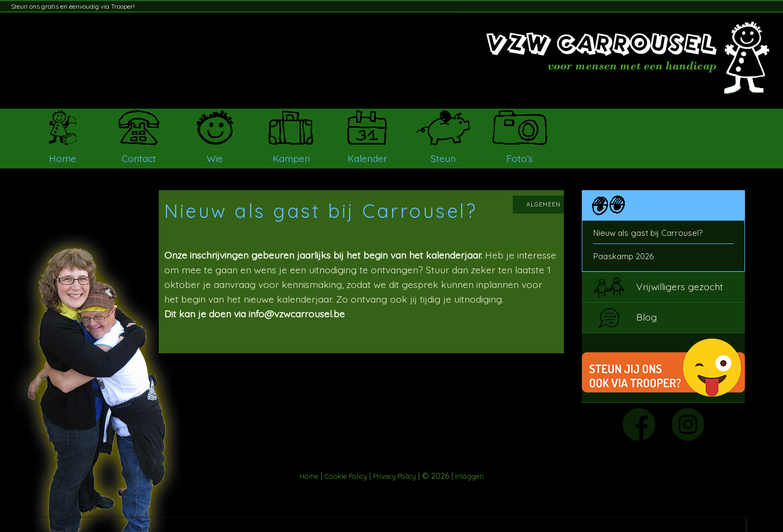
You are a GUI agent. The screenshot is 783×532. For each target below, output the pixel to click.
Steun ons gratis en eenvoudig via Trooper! (73, 6)
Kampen (291, 158)
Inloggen (470, 476)
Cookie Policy (346, 476)
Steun (443, 158)
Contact (139, 158)
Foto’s (520, 158)
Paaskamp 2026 (623, 256)
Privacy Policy (394, 476)
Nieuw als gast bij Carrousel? (648, 233)
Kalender (367, 158)
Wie (215, 158)
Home (63, 158)
